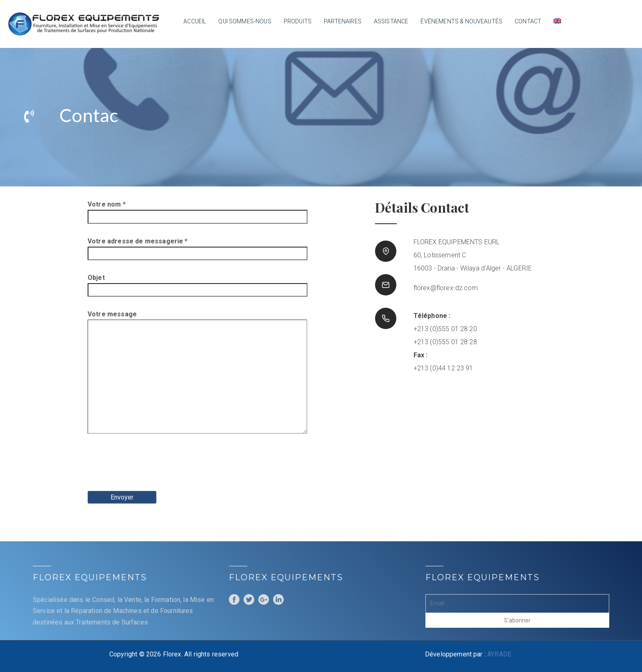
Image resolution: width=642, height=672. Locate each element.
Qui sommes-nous (245, 21)
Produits (298, 21)
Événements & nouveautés (461, 21)
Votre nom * (161, 210)
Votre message (161, 373)
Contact (528, 21)
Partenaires (343, 21)
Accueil (195, 21)
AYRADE (499, 654)
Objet (161, 284)
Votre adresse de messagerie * (161, 247)
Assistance (391, 21)
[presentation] (150, 465)
